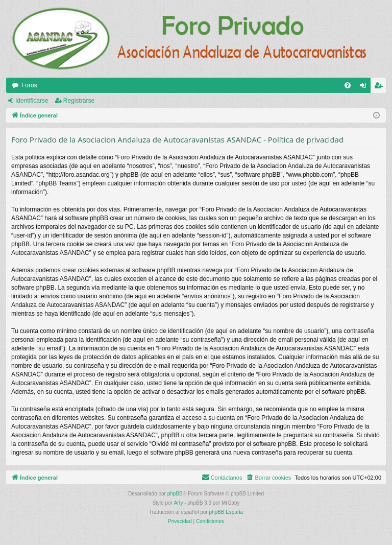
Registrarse (79, 101)
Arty (179, 503)
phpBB (175, 494)
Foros (29, 85)
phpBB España (226, 512)
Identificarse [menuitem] (365, 87)
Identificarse (32, 101)
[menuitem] (348, 85)
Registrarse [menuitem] (381, 87)
